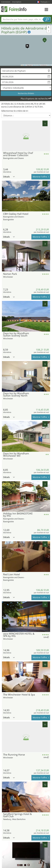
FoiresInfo (14, 9)
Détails (9, 177)
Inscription (17, 2)
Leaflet (24, 65)
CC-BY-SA (49, 65)
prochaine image (49, 196)
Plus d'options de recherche (34, 99)
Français (45, 2)
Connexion (6, 2)
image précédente (3, 196)
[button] (26, 45)
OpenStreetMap (36, 65)
